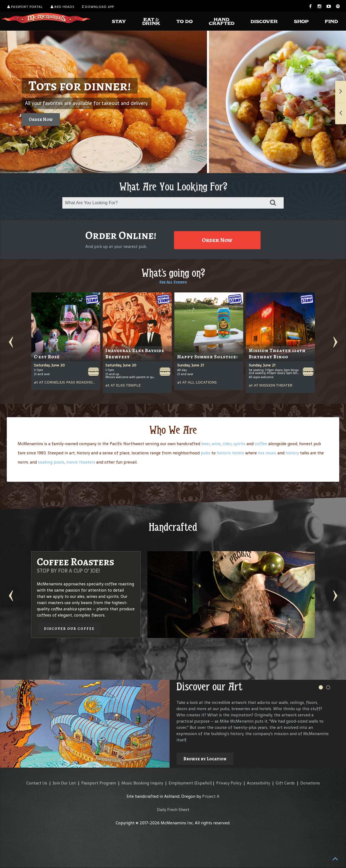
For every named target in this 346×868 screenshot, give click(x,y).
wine (216, 444)
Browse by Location (205, 759)
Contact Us (37, 783)
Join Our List (64, 783)
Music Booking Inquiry (142, 783)
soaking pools (51, 462)
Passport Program (99, 783)
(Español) (203, 783)
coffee (261, 444)
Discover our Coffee (69, 629)
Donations (310, 783)
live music (267, 453)
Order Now (41, 119)
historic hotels (230, 453)
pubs (206, 453)
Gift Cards (285, 783)
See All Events (173, 282)
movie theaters (81, 462)
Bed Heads (62, 7)
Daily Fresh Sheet (173, 810)
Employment (181, 783)
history (292, 453)
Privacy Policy (229, 783)
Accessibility (258, 783)
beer (206, 444)
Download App (98, 7)
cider (227, 444)
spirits (239, 444)
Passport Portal (25, 7)
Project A (211, 796)
